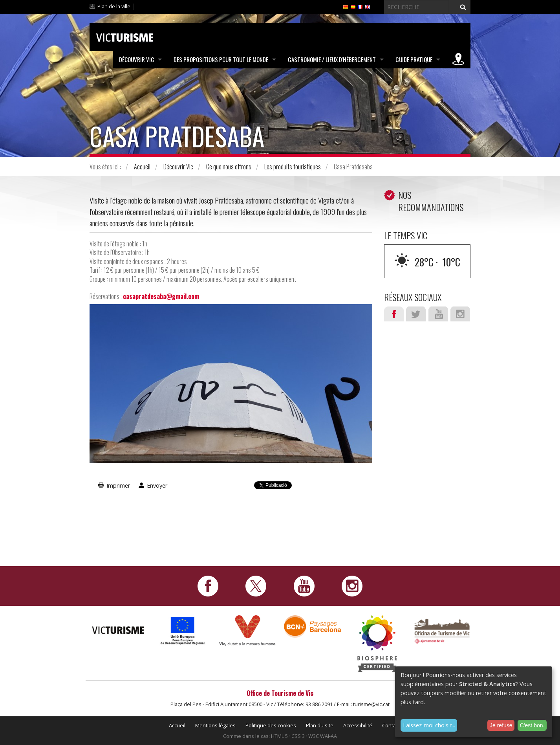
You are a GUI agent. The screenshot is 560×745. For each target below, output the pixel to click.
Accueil (142, 167)
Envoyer (157, 485)
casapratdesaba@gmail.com (161, 296)
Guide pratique (414, 59)
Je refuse (501, 725)
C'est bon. (532, 725)
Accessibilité (358, 725)
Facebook (394, 314)
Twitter (416, 314)
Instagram (460, 314)
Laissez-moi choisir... (429, 725)
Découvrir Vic (136, 59)
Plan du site (320, 725)
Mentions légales (215, 725)
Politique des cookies (271, 725)
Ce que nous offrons (229, 167)
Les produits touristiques (293, 167)
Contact (391, 725)
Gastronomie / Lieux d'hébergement (332, 59)
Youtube (438, 314)
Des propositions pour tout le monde (221, 59)
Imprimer (118, 485)
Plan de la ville (114, 6)
